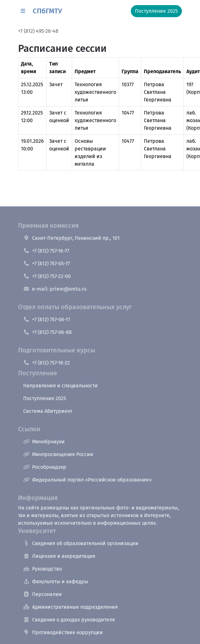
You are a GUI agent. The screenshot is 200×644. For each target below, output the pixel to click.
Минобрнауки (44, 442)
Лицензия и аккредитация (59, 556)
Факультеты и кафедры (56, 582)
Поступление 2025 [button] (156, 11)
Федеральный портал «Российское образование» (87, 480)
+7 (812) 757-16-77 (46, 251)
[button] (23, 11)
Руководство (43, 569)
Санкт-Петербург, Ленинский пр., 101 (71, 238)
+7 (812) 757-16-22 (47, 363)
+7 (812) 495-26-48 (38, 31)
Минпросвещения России (58, 454)
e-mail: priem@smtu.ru (55, 289)
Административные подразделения (70, 607)
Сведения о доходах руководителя (69, 620)
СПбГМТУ (47, 11)
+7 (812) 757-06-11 (47, 319)
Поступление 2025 (45, 398)
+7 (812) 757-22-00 (47, 276)
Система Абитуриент (48, 411)
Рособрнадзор (45, 467)
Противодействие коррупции (63, 632)
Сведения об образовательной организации (81, 543)
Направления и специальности (60, 386)
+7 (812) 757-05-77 (47, 263)
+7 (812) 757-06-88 (47, 332)
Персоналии (43, 594)
